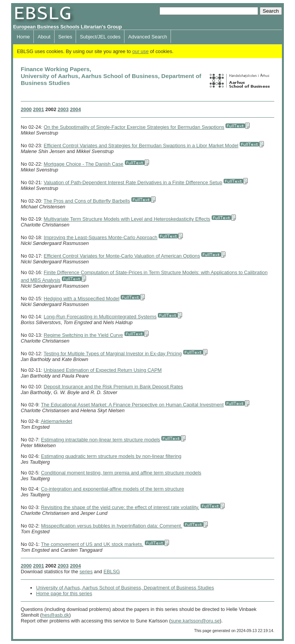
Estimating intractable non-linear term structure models (101, 440)
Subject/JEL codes (100, 37)
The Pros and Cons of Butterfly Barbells (87, 201)
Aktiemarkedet (56, 421)
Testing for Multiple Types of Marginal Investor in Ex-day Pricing (113, 354)
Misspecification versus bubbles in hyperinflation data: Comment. (112, 526)
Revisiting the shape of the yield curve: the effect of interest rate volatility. (120, 507)
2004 (75, 109)
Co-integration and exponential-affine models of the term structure (113, 489)
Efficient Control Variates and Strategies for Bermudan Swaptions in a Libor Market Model (141, 146)
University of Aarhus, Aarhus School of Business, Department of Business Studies (125, 588)
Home (23, 37)
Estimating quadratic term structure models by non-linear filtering (111, 456)
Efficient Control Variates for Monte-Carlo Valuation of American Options (122, 256)
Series (65, 37)
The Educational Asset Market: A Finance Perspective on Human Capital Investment (132, 405)
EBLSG (112, 572)
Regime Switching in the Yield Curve (83, 335)
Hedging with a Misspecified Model (82, 299)
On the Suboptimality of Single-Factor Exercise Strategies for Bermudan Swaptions (134, 127)
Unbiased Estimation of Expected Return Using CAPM (103, 370)
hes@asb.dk (56, 615)
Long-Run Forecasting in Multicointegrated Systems (100, 317)
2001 (38, 109)
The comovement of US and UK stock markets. (92, 544)
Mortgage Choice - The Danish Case (84, 164)
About (44, 37)
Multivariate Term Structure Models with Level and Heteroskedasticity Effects (127, 219)
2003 (63, 109)
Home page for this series (64, 593)
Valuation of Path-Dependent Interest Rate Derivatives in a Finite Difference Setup (133, 182)
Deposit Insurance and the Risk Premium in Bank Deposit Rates (114, 387)
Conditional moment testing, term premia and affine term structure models (121, 473)
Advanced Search (148, 37)
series (86, 572)
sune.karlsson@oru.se (195, 621)
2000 (26, 109)
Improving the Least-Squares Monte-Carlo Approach (101, 237)
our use (140, 51)
